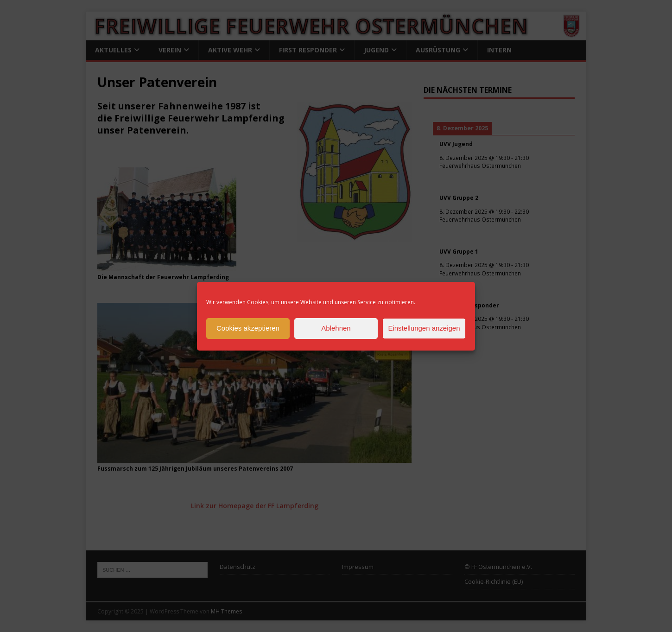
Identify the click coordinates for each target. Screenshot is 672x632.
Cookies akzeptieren (248, 328)
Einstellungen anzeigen (424, 328)
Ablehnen (336, 328)
